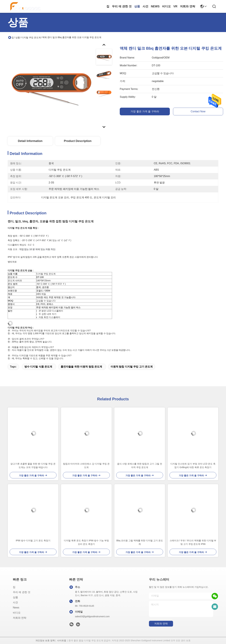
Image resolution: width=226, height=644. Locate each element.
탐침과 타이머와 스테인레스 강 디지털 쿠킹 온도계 (86, 466)
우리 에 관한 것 (122, 6)
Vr (175, 6)
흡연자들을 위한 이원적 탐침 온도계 (81, 367)
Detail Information (30, 141)
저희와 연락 (188, 6)
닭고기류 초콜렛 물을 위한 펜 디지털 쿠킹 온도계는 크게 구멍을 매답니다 (33, 466)
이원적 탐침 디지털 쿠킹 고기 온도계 (132, 367)
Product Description (78, 141)
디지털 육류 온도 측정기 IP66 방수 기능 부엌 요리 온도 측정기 (86, 542)
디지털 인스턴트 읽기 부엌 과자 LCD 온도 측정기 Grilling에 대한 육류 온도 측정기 (193, 466)
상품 (137, 6)
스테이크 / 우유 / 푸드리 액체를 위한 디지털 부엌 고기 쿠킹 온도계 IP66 (193, 542)
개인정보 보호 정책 (45, 640)
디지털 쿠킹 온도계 (31, 37)
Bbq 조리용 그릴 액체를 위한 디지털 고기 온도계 (140, 542)
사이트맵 (62, 640)
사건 (145, 6)
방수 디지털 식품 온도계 (38, 367)
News (155, 6)
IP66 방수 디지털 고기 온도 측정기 (33, 541)
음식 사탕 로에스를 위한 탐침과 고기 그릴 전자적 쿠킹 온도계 (140, 466)
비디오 (166, 6)
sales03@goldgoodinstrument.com (92, 616)
